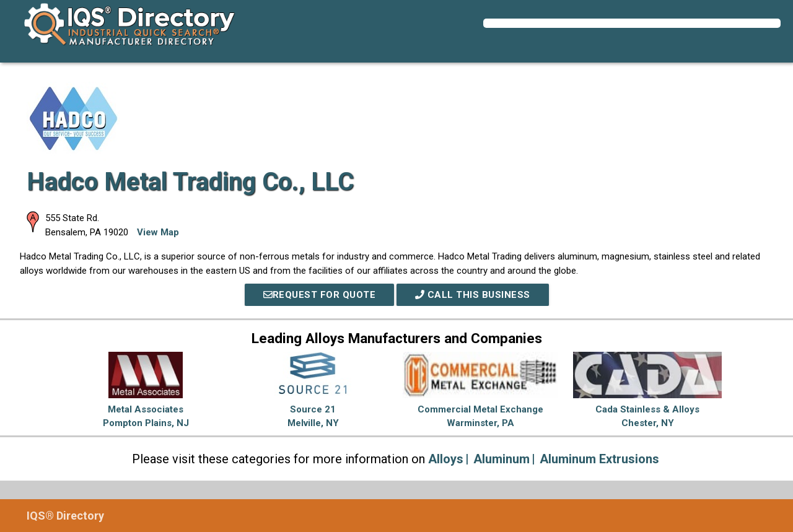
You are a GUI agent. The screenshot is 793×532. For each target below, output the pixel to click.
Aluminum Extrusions (599, 459)
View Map (158, 232)
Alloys (446, 459)
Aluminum (502, 459)
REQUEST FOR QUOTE (320, 295)
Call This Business (473, 295)
